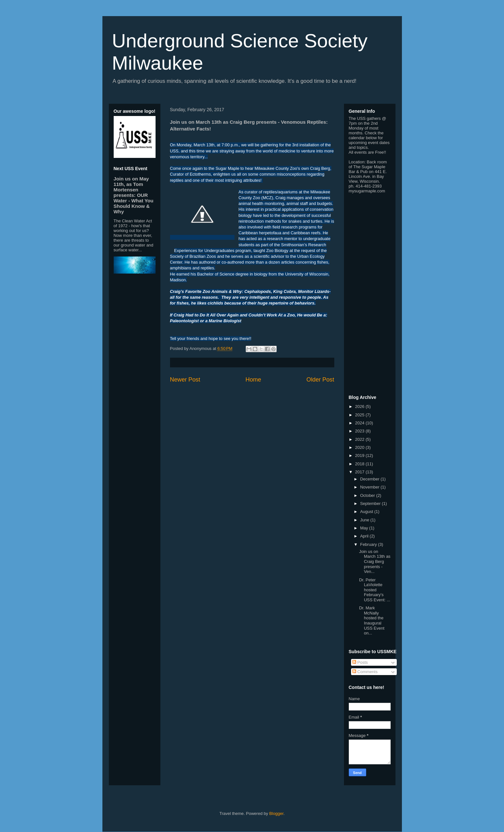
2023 (361, 431)
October (368, 495)
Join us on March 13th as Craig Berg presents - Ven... (375, 561)
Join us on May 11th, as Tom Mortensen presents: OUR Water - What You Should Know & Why (134, 195)
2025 (361, 415)
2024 (361, 423)
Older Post (320, 380)
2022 (361, 439)
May (365, 528)
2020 (361, 447)
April (365, 536)
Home (253, 380)
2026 (361, 406)
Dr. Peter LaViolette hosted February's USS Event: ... (375, 590)
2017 (361, 472)
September (371, 503)
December (370, 479)
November (370, 487)
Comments (365, 672)
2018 (361, 464)
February (369, 544)
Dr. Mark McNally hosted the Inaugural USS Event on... (372, 620)
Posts (360, 662)
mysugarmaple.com (367, 191)
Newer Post (185, 380)
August (367, 512)
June (365, 520)
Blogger (276, 813)
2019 (361, 455)
